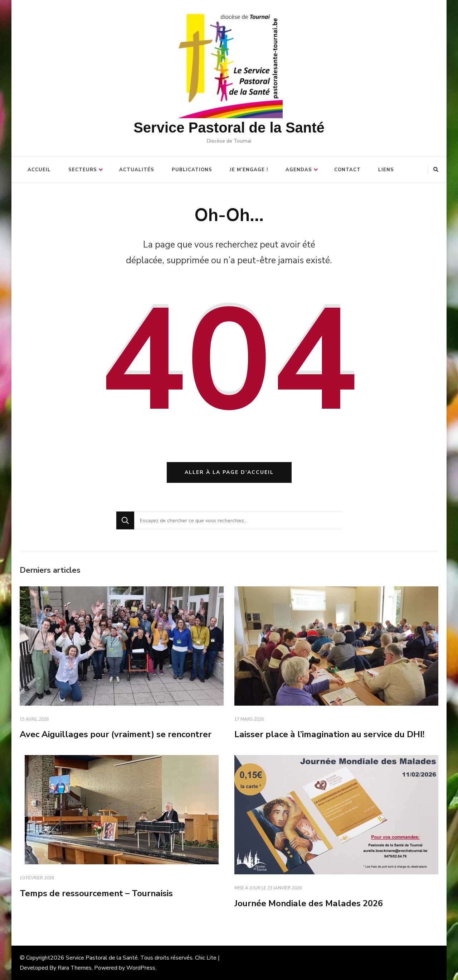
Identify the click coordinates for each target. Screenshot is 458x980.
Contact (347, 170)
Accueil (39, 170)
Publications (192, 170)
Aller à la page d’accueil (229, 472)
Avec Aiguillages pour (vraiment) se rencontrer (116, 734)
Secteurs (83, 170)
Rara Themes (75, 968)
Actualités (137, 170)
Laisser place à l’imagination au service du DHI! (329, 734)
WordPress (141, 968)
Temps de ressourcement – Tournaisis (96, 893)
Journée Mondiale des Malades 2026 (309, 903)
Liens (386, 170)
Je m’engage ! (249, 170)
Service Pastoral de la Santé (229, 128)
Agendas (299, 170)
